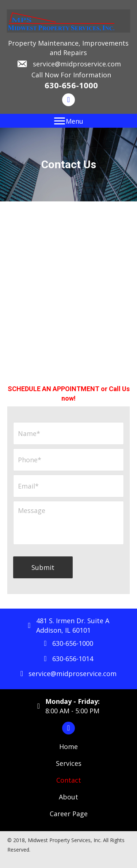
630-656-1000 (71, 85)
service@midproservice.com (77, 64)
